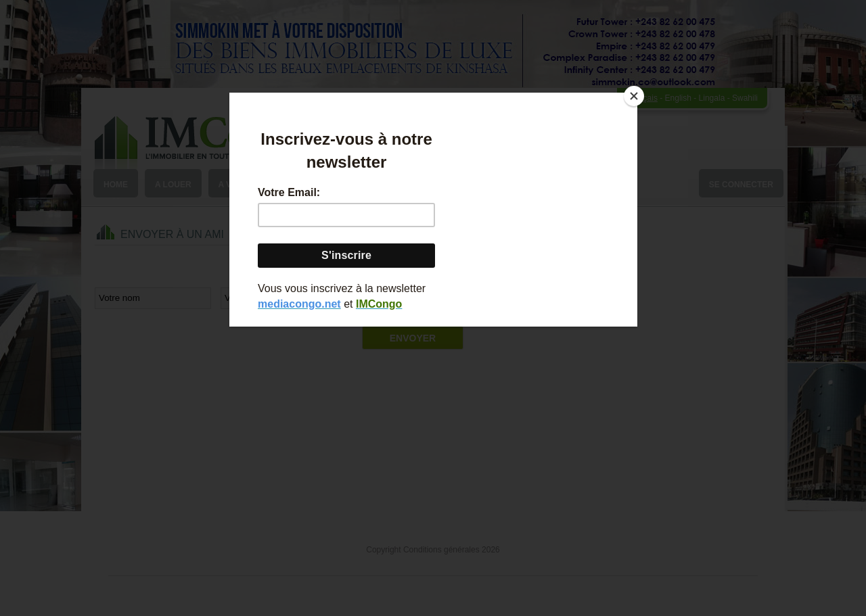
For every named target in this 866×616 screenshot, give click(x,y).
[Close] (634, 96)
